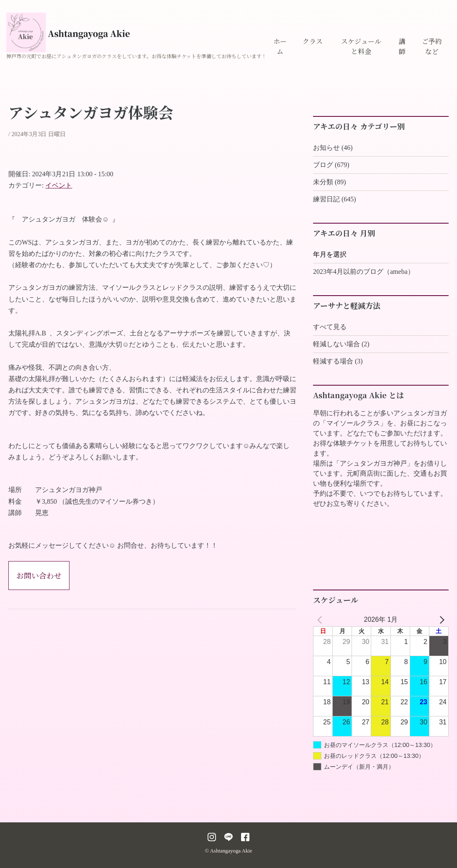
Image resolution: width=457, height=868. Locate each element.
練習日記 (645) (335, 199)
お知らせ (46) (333, 148)
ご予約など (432, 46)
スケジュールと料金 (361, 46)
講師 (402, 46)
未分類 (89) (330, 182)
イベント (59, 185)
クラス (313, 41)
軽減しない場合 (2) (341, 344)
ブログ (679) (331, 165)
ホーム (280, 46)
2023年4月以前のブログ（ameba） (364, 272)
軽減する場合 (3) (338, 361)
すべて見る (330, 327)
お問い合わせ (39, 575)
